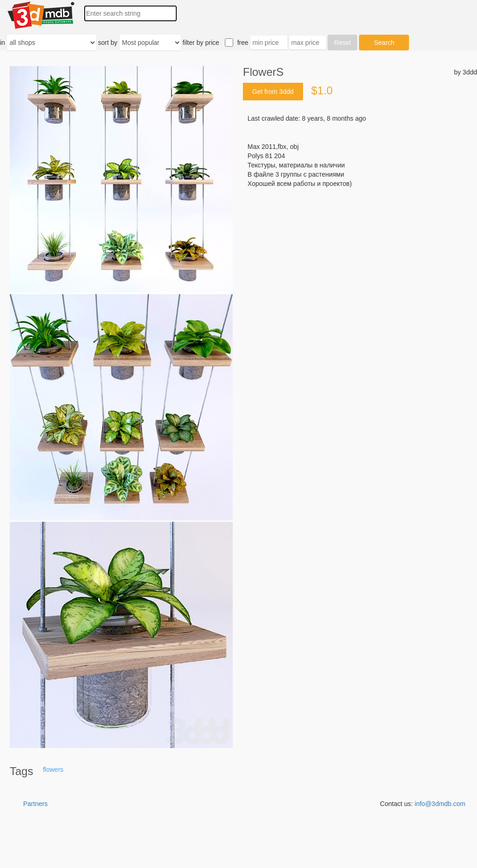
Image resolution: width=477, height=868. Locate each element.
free (243, 43)
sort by (108, 43)
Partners (35, 804)
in (3, 43)
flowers (53, 770)
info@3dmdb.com (440, 804)
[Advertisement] (360, 259)
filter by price (201, 43)
